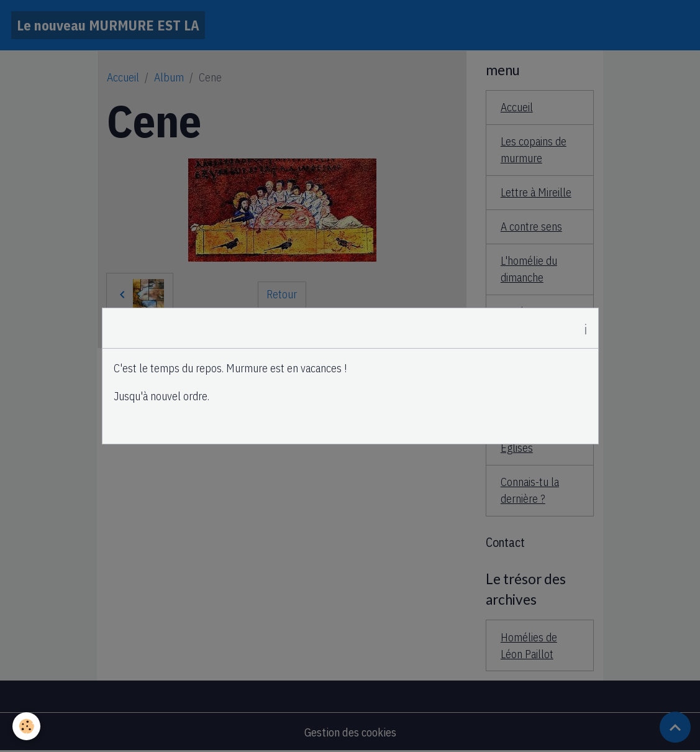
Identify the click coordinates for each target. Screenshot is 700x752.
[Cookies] (26, 726)
